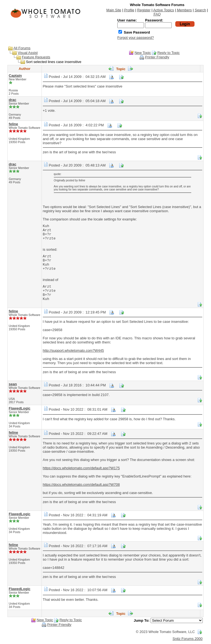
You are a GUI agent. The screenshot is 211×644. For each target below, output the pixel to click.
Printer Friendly (157, 57)
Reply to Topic (169, 53)
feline (13, 124)
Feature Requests (36, 57)
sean (13, 384)
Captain (15, 76)
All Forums (22, 48)
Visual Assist (28, 53)
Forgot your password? (136, 38)
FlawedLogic (20, 408)
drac (13, 100)
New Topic (143, 53)
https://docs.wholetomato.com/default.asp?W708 (81, 485)
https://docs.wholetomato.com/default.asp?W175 (81, 468)
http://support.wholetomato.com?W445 (73, 350)
